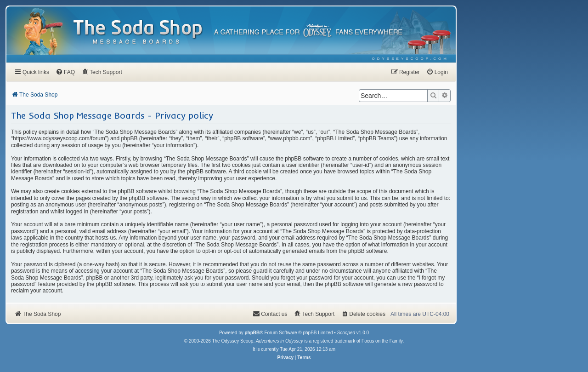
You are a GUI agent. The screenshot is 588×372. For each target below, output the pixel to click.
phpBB (252, 333)
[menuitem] (410, 59)
